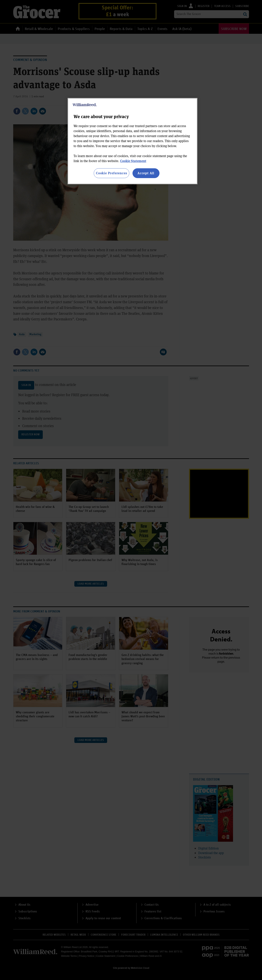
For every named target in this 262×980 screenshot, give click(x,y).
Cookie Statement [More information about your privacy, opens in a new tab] (133, 161)
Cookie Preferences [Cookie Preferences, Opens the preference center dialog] (111, 173)
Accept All (146, 173)
